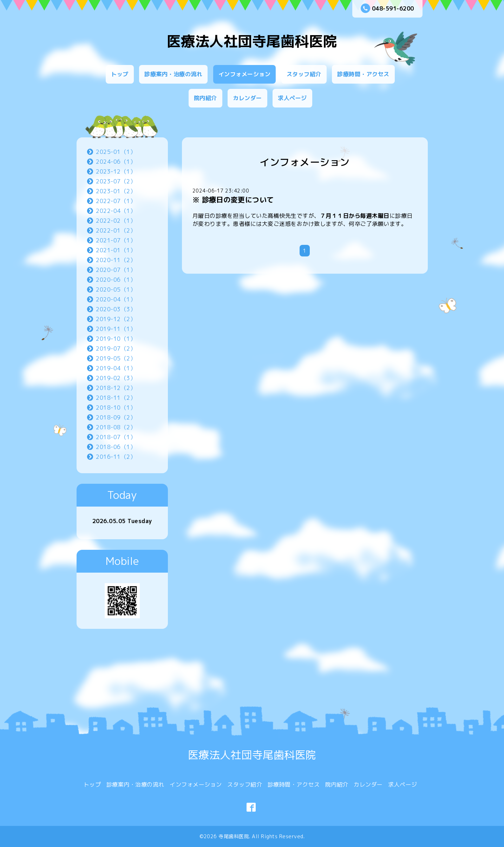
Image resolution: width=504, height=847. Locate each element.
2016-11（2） (116, 457)
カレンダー (247, 98)
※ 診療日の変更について (233, 200)
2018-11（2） (116, 398)
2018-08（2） (116, 427)
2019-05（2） (116, 358)
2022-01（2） (116, 230)
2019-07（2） (116, 348)
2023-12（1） (116, 171)
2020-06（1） (116, 280)
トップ (120, 74)
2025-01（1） (116, 152)
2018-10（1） (116, 408)
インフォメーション (245, 74)
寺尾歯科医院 (234, 836)
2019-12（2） (116, 319)
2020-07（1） (116, 270)
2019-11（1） (116, 329)
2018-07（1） (116, 437)
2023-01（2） (116, 191)
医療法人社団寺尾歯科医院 (252, 41)
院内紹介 (205, 98)
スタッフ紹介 (304, 74)
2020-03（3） (116, 309)
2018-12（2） (116, 388)
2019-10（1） (116, 339)
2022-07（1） (116, 201)
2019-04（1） (116, 368)
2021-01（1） (116, 250)
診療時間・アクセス (363, 74)
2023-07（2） (116, 181)
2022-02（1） (116, 221)
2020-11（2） (116, 260)
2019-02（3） (116, 378)
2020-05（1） (116, 289)
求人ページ (292, 98)
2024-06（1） (116, 162)
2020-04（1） (116, 299)
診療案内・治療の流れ (173, 74)
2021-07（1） (116, 240)
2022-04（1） (116, 211)
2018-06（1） (116, 447)
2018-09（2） (116, 417)
